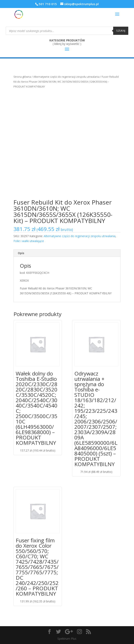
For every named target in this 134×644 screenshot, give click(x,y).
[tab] (67, 253)
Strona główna (22, 77)
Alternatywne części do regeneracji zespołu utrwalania (66, 77)
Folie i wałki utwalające (29, 241)
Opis (21, 253)
